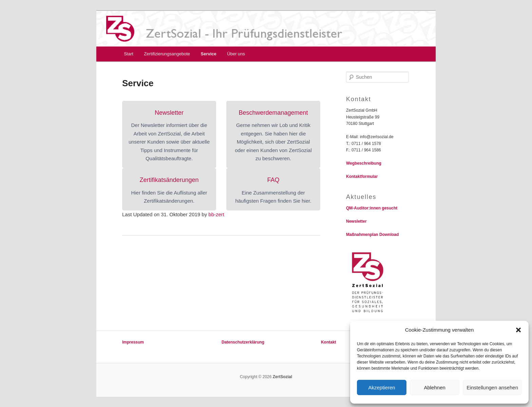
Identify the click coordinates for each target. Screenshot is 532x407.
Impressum (133, 342)
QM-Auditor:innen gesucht (372, 208)
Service (209, 54)
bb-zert (216, 214)
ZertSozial (282, 377)
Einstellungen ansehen (492, 387)
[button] (518, 330)
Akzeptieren (382, 387)
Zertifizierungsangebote (167, 54)
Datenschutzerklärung (243, 342)
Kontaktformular (362, 177)
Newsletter (356, 221)
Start (128, 54)
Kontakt (329, 342)
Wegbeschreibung (364, 163)
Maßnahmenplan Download (372, 235)
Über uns (236, 54)
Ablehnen (434, 387)
